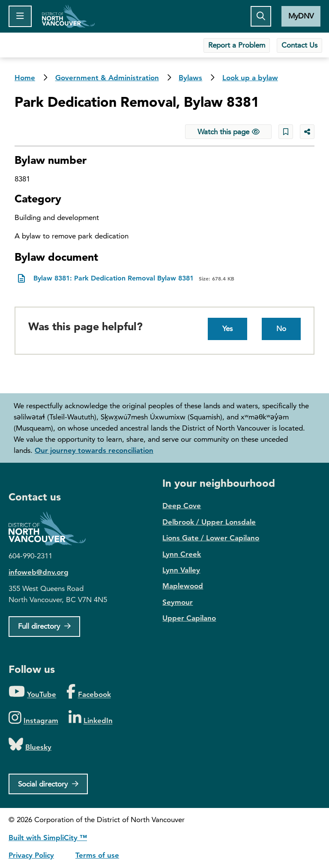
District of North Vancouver (51, 529)
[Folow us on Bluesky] (30, 745)
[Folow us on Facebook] (88, 692)
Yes (227, 329)
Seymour (178, 602)
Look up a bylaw (250, 78)
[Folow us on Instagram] (33, 718)
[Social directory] (48, 784)
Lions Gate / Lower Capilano (211, 538)
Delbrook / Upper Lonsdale (209, 522)
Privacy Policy (31, 855)
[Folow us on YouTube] (32, 692)
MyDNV (301, 16)
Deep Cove (182, 506)
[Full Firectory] (44, 627)
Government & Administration (107, 78)
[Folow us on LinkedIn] (91, 718)
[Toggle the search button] (261, 16)
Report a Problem (237, 45)
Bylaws (190, 78)
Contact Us (299, 45)
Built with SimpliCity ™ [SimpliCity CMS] (48, 838)
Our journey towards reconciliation (94, 450)
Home (68, 16)
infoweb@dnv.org (39, 572)
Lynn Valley (181, 570)
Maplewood (183, 586)
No (281, 329)
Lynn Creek (182, 554)
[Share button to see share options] (307, 132)
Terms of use (97, 855)
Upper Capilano (189, 618)
